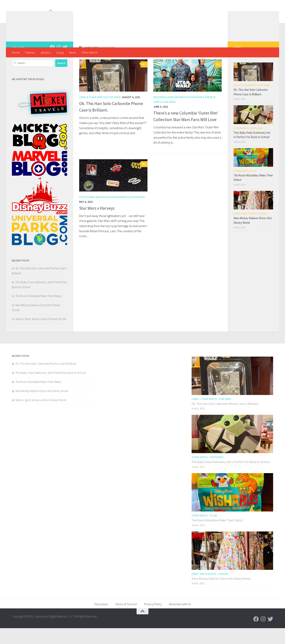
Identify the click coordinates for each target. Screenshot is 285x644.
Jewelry (46, 52)
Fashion (30, 52)
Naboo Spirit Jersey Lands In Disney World (41, 335)
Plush (253, 187)
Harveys (124, 213)
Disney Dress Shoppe (245, 229)
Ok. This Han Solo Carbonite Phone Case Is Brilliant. (46, 379)
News (73, 52)
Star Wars (114, 113)
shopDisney (256, 144)
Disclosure (101, 620)
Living (60, 52)
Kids (202, 113)
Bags (101, 213)
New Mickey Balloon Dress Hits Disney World (42, 407)
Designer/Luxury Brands (169, 113)
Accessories (87, 213)
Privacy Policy (153, 620)
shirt (157, 118)
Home (16, 52)
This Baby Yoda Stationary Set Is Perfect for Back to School (51, 389)
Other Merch (90, 52)
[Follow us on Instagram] (59, 63)
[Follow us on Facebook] (52, 63)
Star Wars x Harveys (97, 224)
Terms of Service (126, 620)
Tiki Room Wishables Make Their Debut (38, 312)
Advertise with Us (180, 620)
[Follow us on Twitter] (65, 63)
